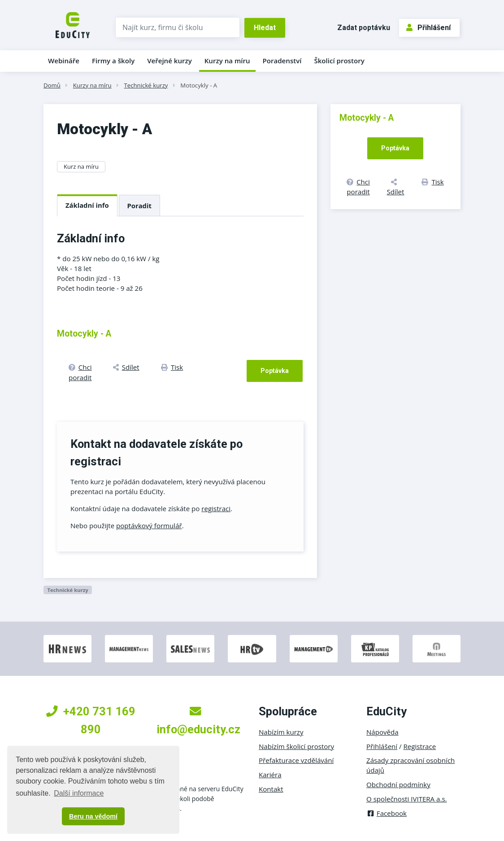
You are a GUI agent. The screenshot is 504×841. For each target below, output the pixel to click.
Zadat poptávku (364, 28)
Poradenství (282, 61)
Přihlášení (428, 28)
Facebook (387, 813)
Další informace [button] (79, 793)
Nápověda (382, 732)
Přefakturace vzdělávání (296, 760)
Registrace (420, 746)
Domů (52, 85)
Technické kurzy (146, 85)
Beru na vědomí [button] (93, 816)
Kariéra (270, 775)
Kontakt (271, 789)
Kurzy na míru (227, 61)
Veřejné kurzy (169, 61)
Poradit (139, 206)
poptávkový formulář (149, 526)
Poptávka (275, 371)
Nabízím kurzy (281, 732)
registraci (216, 508)
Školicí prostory (339, 61)
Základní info (87, 205)
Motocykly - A (199, 85)
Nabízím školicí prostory (296, 746)
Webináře (64, 61)
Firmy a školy (113, 61)
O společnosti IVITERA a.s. (407, 799)
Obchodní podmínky (398, 784)
